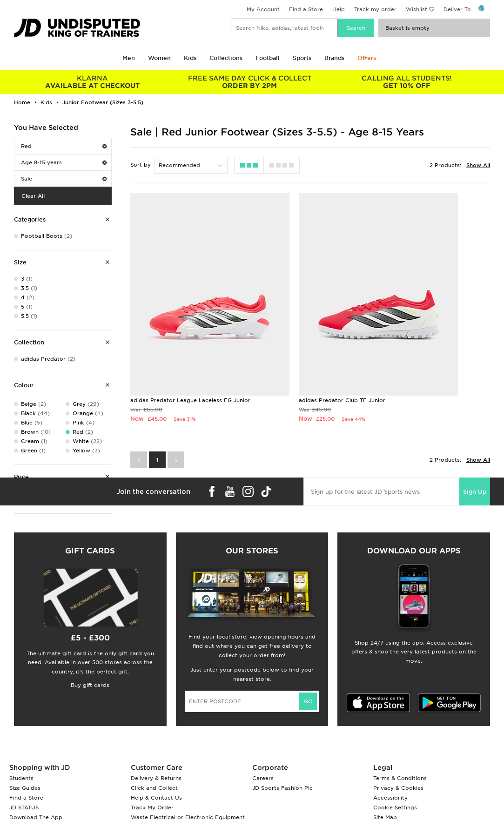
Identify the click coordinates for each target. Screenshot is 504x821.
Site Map (385, 817)
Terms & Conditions (400, 778)
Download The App (36, 817)
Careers (263, 778)
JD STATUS (24, 808)
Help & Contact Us (156, 798)
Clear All (33, 196)
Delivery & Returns (156, 778)
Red (64, 146)
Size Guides (25, 788)
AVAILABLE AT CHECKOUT (93, 82)
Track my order (375, 9)
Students (21, 778)
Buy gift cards (90, 685)
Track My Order (152, 808)
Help (339, 9)
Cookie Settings (395, 808)
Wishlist (417, 9)
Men (129, 58)
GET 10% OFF (407, 82)
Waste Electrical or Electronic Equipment (188, 817)
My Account (263, 9)
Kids (190, 58)
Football (268, 58)
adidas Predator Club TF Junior (296, 342)
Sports (302, 58)
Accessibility (390, 798)
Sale (64, 179)
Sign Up (475, 441)
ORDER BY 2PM (250, 82)
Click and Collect (154, 788)
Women (159, 58)
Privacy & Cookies (398, 788)
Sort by (141, 165)
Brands (334, 58)
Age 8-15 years (64, 162)
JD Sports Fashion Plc (282, 788)
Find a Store (306, 9)
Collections (226, 58)
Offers (367, 58)
